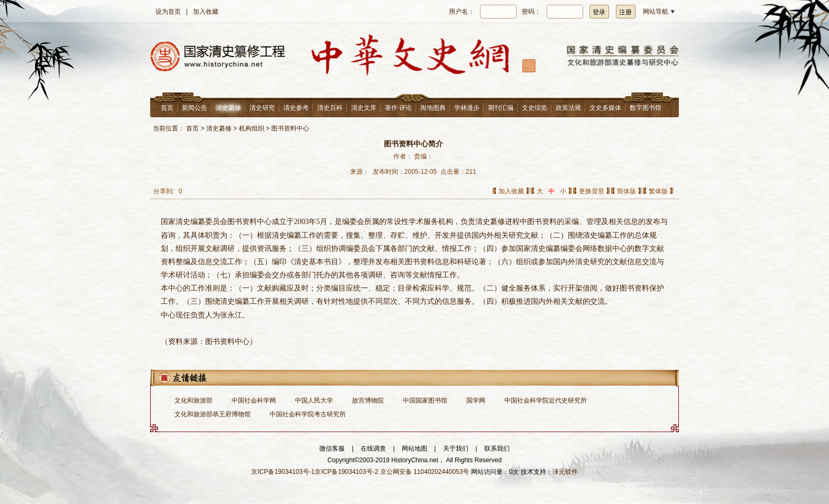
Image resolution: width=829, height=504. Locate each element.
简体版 (627, 191)
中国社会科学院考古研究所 (308, 414)
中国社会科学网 (254, 400)
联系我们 (497, 449)
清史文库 (364, 108)
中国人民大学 (314, 400)
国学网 (476, 400)
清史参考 (296, 108)
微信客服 (332, 449)
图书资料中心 (290, 128)
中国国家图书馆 (425, 400)
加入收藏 (206, 12)
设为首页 (168, 12)
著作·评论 (398, 108)
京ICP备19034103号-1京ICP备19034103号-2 (315, 472)
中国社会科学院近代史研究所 (546, 400)
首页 (167, 108)
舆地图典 (433, 108)
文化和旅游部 (194, 400)
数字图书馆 (646, 108)
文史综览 (535, 108)
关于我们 (456, 449)
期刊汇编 (501, 108)
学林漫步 (467, 108)
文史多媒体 (605, 108)
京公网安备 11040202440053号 (425, 472)
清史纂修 (228, 108)
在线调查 (373, 449)
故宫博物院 (368, 400)
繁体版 (658, 191)
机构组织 (252, 128)
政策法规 (568, 108)
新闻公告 (195, 108)
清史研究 (262, 108)
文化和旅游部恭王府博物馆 (213, 414)
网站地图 (414, 449)
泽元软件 (565, 472)
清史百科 (330, 108)
